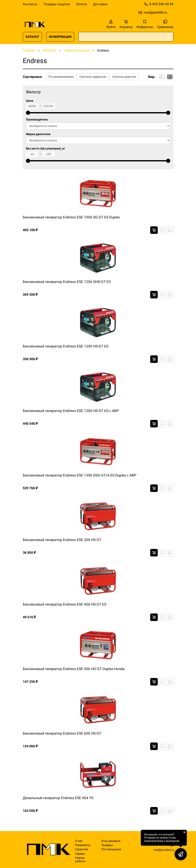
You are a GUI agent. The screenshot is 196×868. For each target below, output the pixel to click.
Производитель (37, 120)
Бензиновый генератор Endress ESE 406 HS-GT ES (65, 604)
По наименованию (61, 77)
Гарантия (82, 849)
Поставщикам (111, 849)
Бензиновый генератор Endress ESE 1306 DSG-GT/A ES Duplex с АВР (80, 475)
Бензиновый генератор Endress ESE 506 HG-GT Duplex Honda (74, 669)
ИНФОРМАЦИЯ (60, 37)
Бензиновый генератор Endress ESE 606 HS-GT (62, 733)
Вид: (152, 77)
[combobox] (126, 37)
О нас (79, 841)
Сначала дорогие (124, 77)
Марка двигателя (38, 134)
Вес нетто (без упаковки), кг (45, 149)
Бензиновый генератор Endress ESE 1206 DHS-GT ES (67, 282)
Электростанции (77, 50)
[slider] (28, 113)
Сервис (80, 854)
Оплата (81, 4)
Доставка (100, 4)
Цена (30, 101)
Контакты (30, 4)
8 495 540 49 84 (161, 4)
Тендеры (107, 845)
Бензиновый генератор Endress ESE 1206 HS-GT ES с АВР (71, 411)
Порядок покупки (57, 4)
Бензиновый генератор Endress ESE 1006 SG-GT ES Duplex (71, 217)
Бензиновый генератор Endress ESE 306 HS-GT (62, 540)
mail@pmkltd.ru (155, 12)
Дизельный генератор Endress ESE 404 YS (58, 798)
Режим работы (80, 859)
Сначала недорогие (93, 77)
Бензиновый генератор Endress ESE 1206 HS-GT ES (66, 346)
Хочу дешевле (111, 841)
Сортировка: (33, 77)
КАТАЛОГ (32, 37)
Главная (29, 50)
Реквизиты (83, 845)
